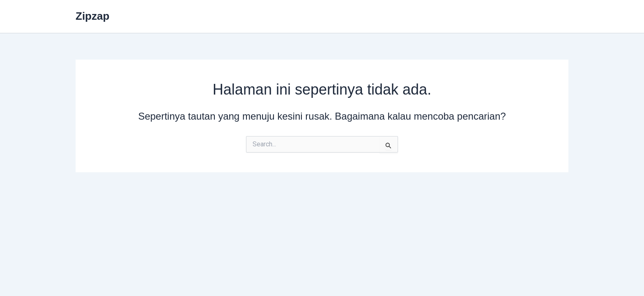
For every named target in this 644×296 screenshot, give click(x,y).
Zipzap (92, 16)
